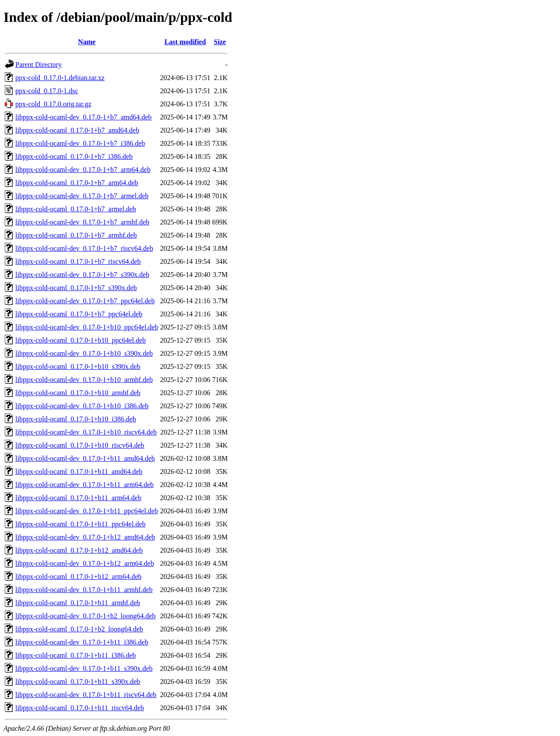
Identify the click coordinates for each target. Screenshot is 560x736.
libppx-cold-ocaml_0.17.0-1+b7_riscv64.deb (78, 261)
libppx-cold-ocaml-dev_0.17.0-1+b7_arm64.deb (83, 170)
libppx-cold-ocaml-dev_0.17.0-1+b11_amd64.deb (85, 458)
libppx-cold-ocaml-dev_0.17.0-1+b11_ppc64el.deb (87, 511)
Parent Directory (38, 65)
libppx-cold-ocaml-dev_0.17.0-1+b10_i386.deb (82, 406)
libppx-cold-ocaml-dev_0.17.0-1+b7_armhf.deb (82, 222)
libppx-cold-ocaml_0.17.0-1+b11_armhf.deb (78, 603)
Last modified (185, 42)
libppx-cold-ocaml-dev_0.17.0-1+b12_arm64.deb (85, 563)
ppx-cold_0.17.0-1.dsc (47, 91)
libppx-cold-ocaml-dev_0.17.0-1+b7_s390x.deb (82, 275)
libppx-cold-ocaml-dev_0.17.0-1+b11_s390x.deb (84, 668)
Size (220, 42)
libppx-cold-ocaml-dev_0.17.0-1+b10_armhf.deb (84, 380)
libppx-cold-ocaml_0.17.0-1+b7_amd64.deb (77, 130)
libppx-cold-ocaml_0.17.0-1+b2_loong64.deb (79, 629)
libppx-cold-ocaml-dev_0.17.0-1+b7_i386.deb (80, 143)
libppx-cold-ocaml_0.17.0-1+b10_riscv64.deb (80, 445)
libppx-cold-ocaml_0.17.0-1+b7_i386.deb (74, 156)
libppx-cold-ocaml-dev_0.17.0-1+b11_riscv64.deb (86, 695)
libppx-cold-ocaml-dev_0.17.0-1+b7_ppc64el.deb (85, 301)
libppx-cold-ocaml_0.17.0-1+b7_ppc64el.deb (79, 314)
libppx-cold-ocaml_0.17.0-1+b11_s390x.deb (78, 682)
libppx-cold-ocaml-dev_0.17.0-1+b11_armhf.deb (84, 590)
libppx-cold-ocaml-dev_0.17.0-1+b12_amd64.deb (85, 537)
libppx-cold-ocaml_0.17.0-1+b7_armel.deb (76, 209)
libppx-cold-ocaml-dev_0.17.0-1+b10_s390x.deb (84, 353)
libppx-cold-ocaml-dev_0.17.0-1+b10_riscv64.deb (86, 432)
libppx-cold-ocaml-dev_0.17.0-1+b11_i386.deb (82, 642)
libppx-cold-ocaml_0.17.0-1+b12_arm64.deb (79, 577)
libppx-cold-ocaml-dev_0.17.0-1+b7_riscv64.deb (84, 248)
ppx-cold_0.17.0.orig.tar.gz (53, 104)
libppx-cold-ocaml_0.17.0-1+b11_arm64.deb (78, 498)
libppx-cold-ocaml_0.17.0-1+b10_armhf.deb (78, 393)
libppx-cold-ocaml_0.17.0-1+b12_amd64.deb (79, 550)
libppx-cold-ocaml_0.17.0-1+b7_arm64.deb (77, 183)
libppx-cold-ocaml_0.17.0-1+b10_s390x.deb (78, 366)
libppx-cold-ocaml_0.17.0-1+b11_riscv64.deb (80, 708)
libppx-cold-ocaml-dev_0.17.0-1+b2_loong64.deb (86, 616)
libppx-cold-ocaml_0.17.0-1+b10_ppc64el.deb (80, 340)
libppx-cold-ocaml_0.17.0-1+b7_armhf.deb (76, 235)
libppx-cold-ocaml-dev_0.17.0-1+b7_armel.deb (82, 196)
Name (87, 42)
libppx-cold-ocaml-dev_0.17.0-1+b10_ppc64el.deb (87, 327)
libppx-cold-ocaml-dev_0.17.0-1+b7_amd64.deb (84, 117)
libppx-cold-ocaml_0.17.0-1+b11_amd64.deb (79, 471)
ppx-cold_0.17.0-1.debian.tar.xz (60, 78)
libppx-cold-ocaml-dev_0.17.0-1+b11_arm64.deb (84, 485)
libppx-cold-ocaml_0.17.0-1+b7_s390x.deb (76, 288)
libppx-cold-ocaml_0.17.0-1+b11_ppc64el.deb (80, 524)
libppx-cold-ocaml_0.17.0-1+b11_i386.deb (76, 655)
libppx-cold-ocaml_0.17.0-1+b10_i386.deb (76, 419)
